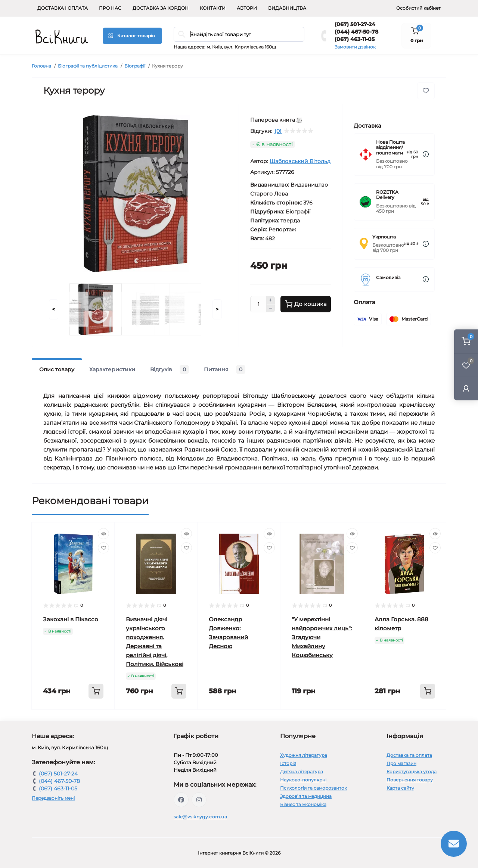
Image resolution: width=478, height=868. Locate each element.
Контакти (213, 8)
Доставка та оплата (409, 755)
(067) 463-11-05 (355, 39)
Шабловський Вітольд (300, 161)
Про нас (110, 8)
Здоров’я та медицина (306, 796)
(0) (278, 131)
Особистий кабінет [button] (418, 8)
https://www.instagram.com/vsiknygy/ (199, 800)
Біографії (135, 66)
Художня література (304, 755)
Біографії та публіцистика (88, 66)
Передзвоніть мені (53, 798)
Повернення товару (410, 780)
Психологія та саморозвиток (314, 788)
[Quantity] (258, 304)
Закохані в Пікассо (71, 619)
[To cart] (96, 691)
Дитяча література (302, 772)
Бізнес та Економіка (303, 804)
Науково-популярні (303, 780)
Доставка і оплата (63, 8)
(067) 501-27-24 (355, 24)
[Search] (182, 34)
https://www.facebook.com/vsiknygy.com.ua (181, 800)
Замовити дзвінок (355, 47)
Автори (247, 8)
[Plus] (271, 300)
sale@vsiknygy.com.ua (200, 817)
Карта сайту (400, 788)
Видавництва (287, 8)
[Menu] (132, 36)
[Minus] (271, 309)
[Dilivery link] (426, 154)
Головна (41, 66)
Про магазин (401, 763)
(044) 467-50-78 (356, 32)
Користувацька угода (412, 772)
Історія (288, 763)
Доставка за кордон (161, 8)
